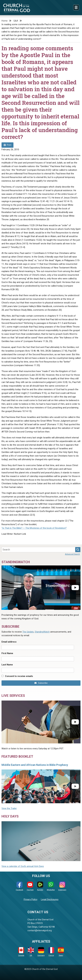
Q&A (16, 21)
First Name (7, 653)
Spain (61, 952)
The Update (28, 632)
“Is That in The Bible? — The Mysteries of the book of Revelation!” (34, 528)
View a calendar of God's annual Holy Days (23, 866)
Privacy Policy (31, 899)
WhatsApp (51, 886)
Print (7, 145)
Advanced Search (72, 554)
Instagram (62, 886)
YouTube (30, 886)
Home (5, 21)
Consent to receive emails (19, 676)
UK (31, 952)
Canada (21, 952)
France (51, 952)
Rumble (40, 886)
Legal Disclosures (50, 899)
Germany (41, 952)
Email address (9, 642)
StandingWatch (42, 632)
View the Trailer (9, 808)
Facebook (19, 886)
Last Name (7, 665)
